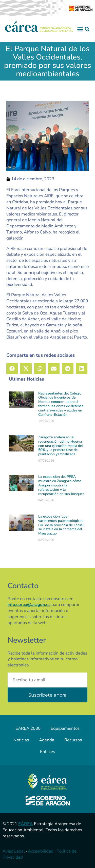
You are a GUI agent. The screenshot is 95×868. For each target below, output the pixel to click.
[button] (80, 29)
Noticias (21, 740)
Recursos (73, 740)
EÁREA (26, 824)
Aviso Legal (14, 851)
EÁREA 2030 (28, 728)
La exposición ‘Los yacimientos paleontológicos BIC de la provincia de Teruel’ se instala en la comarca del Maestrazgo (61, 525)
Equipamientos (65, 728)
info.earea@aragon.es (29, 605)
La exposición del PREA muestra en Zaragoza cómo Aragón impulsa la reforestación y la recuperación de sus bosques (61, 485)
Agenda (47, 740)
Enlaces (48, 752)
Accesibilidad (41, 851)
